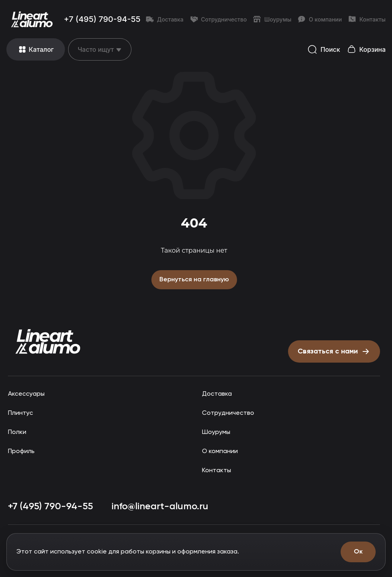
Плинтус (20, 412)
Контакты (367, 19)
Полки (17, 431)
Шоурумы (272, 19)
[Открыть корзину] (366, 50)
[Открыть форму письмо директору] (332, 351)
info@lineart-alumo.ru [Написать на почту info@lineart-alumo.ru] (161, 505)
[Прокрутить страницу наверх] (48, 341)
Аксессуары (25, 393)
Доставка (165, 19)
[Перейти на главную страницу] (32, 19)
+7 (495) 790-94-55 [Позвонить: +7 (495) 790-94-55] (102, 19)
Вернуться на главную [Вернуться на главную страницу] (194, 279)
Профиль (22, 450)
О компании (320, 19)
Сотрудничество (219, 19)
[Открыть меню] (36, 49)
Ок (358, 552)
